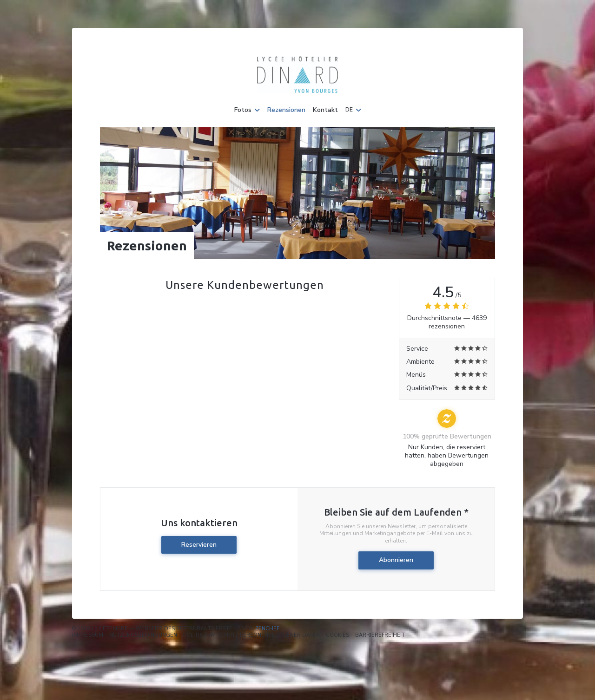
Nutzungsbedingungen (143, 635)
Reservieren (199, 545)
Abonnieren (396, 560)
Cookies (337, 635)
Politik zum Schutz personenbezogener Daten (251, 635)
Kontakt (325, 110)
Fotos (247, 110)
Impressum (88, 635)
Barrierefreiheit (380, 635)
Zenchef (267, 629)
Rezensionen (286, 110)
